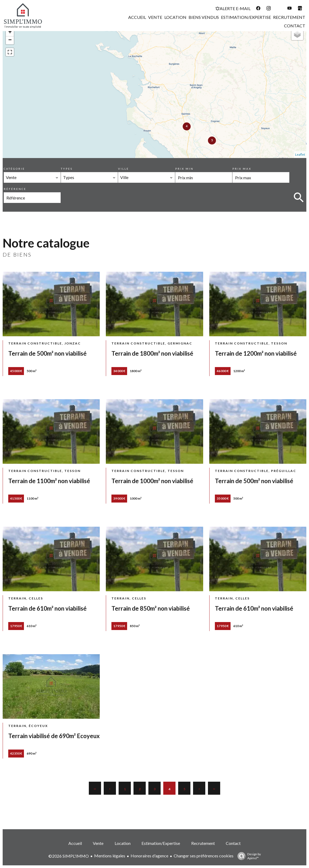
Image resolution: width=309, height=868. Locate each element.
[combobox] (32, 177)
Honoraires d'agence (149, 856)
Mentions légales (110, 856)
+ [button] (10, 32)
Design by (248, 856)
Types (67, 169)
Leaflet (300, 154)
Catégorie (14, 169)
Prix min (184, 169)
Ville (124, 169)
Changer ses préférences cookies (204, 856)
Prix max (242, 169)
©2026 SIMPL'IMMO (69, 856)
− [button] (10, 40)
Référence (15, 189)
